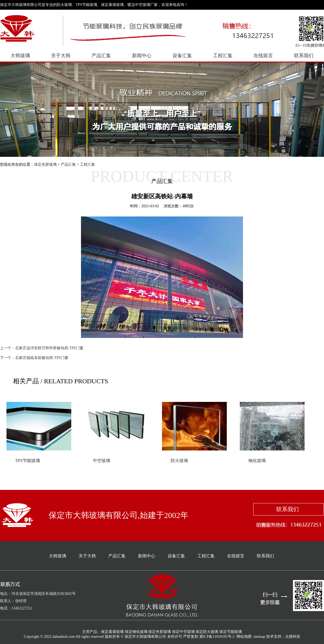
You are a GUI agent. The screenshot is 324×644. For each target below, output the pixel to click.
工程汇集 (223, 56)
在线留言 (263, 56)
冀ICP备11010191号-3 (217, 637)
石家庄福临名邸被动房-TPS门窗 (42, 358)
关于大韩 (61, 56)
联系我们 (304, 56)
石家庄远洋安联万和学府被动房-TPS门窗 (49, 348)
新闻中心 (142, 56)
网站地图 (244, 637)
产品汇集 (101, 56)
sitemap (259, 637)
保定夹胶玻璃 (45, 165)
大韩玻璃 (20, 56)
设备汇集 (182, 56)
